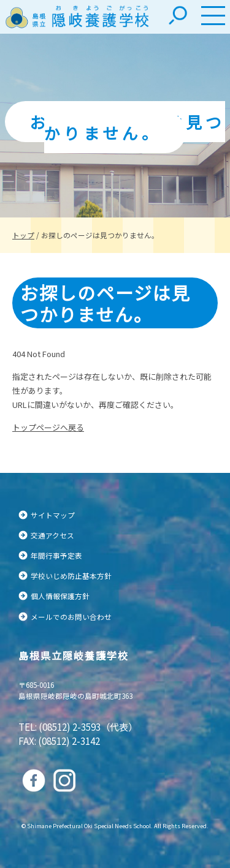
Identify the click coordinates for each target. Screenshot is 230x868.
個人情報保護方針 (60, 596)
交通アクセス (52, 535)
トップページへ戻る (48, 427)
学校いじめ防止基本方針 (71, 576)
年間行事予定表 (56, 555)
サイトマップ (53, 515)
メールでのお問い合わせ (71, 617)
